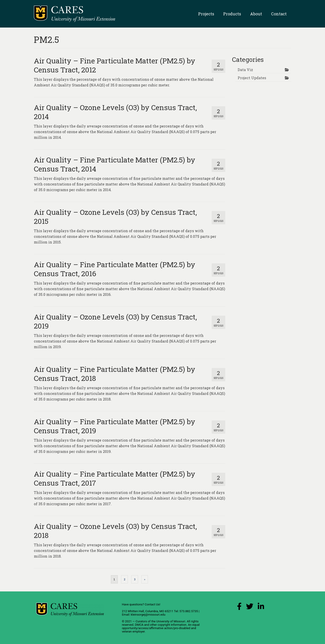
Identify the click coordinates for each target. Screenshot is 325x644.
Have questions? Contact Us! (141, 604)
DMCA (139, 625)
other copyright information (168, 625)
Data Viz (245, 70)
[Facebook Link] (239, 608)
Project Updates (252, 78)
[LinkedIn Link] (261, 608)
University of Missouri (171, 621)
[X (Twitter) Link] (250, 608)
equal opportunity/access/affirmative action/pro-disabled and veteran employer (161, 628)
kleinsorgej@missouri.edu (148, 615)
